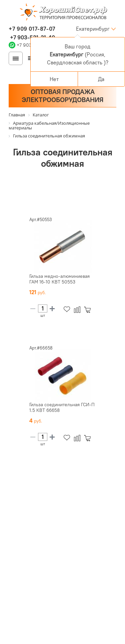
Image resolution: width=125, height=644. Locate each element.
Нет (54, 79)
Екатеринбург (93, 29)
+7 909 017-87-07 (32, 29)
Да (101, 79)
